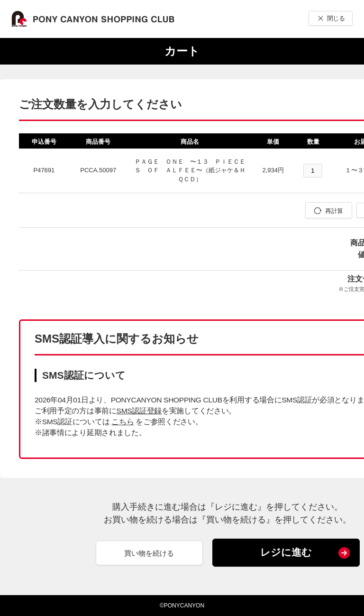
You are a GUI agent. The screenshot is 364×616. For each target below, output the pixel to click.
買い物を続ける (149, 553)
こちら (123, 422)
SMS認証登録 (139, 411)
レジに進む (286, 552)
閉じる (336, 18)
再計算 (334, 211)
